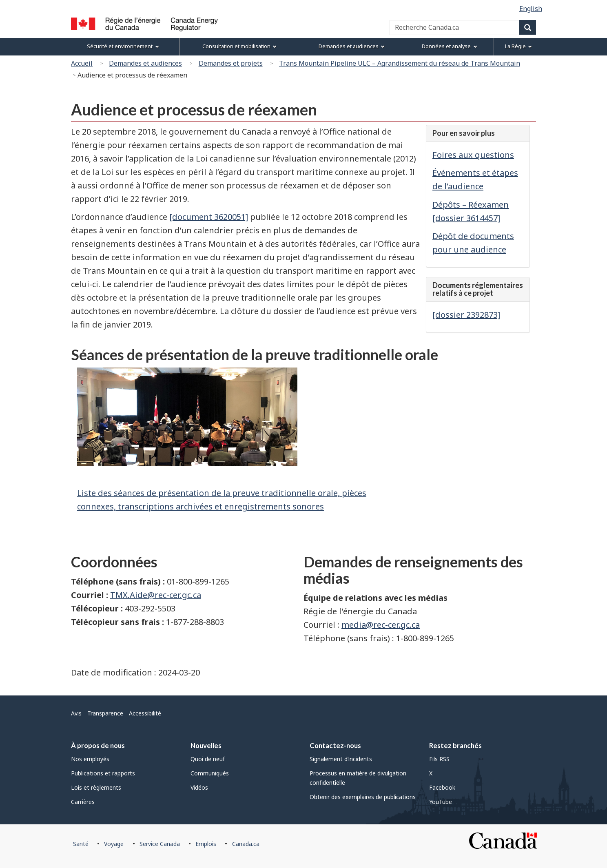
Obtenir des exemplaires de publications (363, 797)
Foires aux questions (473, 155)
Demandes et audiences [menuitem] (352, 46)
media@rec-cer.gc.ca (381, 625)
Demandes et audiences (145, 63)
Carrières (83, 802)
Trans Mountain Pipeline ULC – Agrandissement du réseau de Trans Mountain (400, 63)
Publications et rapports (103, 773)
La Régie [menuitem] (518, 46)
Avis (76, 713)
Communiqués (210, 773)
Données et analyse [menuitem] (449, 46)
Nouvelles (206, 745)
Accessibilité (145, 713)
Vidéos (199, 787)
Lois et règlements (96, 787)
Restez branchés (455, 745)
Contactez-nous (335, 745)
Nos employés (90, 759)
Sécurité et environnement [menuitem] (123, 46)
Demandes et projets (231, 63)
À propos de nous (98, 745)
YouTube (441, 802)
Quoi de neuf (208, 759)
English (531, 9)
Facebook (442, 787)
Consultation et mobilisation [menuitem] (239, 46)
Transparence (105, 713)
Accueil (82, 63)
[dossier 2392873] (466, 315)
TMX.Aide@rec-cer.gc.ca (156, 595)
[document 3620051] (209, 217)
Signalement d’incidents (341, 759)
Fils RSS (439, 759)
